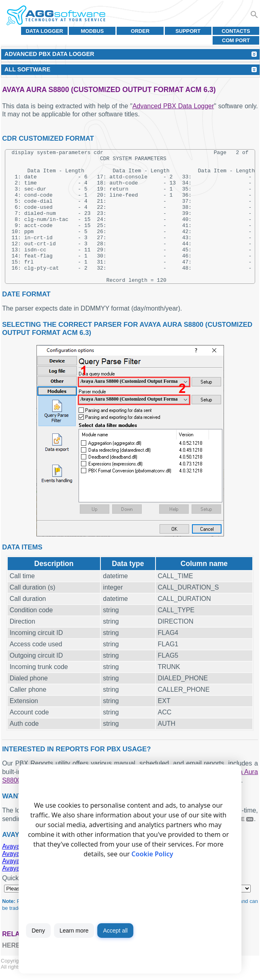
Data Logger (45, 31)
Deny (38, 931)
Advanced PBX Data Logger (173, 106)
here (11, 953)
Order (140, 31)
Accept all (115, 931)
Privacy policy (95, 975)
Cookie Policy (152, 854)
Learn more (74, 931)
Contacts (236, 31)
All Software (27, 69)
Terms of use (60, 975)
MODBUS (92, 31)
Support (188, 31)
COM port (236, 40)
